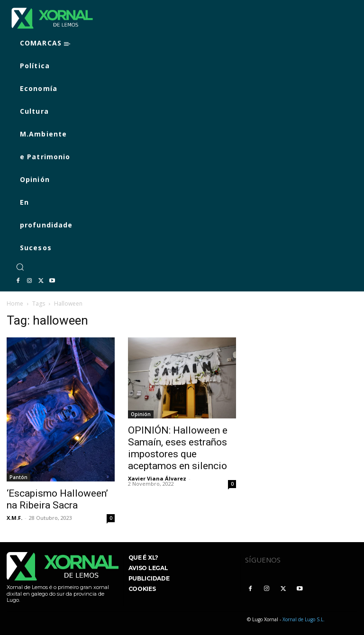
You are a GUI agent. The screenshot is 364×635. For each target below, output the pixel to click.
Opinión (141, 414)
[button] (20, 267)
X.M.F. (14, 518)
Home (15, 304)
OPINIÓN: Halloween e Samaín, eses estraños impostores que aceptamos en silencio (178, 448)
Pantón (18, 477)
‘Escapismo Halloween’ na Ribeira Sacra (57, 499)
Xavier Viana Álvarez (157, 478)
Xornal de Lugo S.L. (304, 619)
